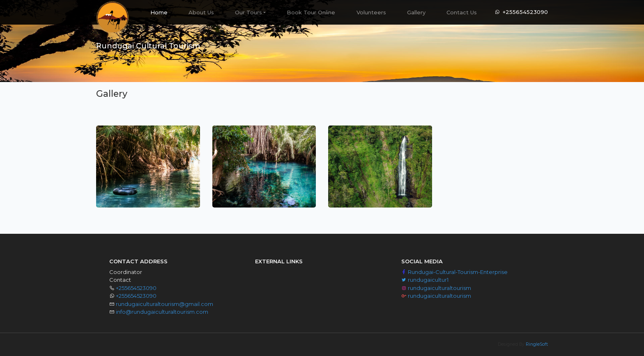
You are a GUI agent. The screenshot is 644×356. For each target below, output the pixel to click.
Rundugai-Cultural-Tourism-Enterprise (454, 272)
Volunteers (371, 12)
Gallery (416, 12)
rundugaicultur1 (425, 280)
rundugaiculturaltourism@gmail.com (164, 304)
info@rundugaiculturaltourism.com (162, 312)
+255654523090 (525, 12)
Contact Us (462, 12)
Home (164, 9)
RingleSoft (537, 344)
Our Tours (248, 12)
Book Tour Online (311, 12)
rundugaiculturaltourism (436, 288)
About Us (201, 12)
